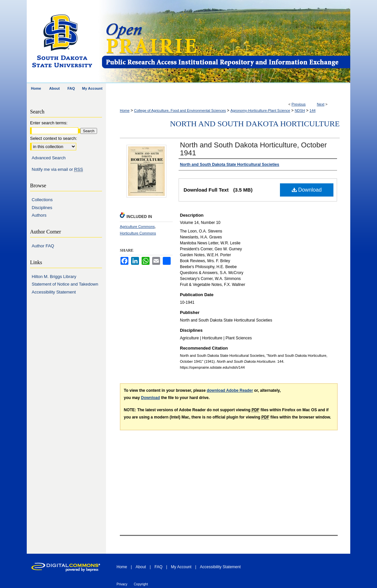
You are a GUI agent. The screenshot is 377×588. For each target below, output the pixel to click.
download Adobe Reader (230, 390)
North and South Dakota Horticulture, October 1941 (253, 149)
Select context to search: (53, 138)
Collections (42, 200)
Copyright (141, 584)
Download (307, 190)
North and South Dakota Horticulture (255, 124)
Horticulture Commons (138, 233)
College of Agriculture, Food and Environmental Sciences (180, 110)
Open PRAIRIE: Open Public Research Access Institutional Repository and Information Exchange (226, 42)
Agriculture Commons (137, 227)
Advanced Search (49, 158)
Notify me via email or (57, 170)
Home (125, 110)
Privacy (122, 584)
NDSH (300, 110)
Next (321, 104)
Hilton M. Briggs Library (54, 277)
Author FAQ (43, 246)
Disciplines (42, 208)
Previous (299, 104)
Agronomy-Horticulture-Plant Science (260, 110)
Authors (39, 215)
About (141, 567)
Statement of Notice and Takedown (65, 284)
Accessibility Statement (54, 292)
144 (313, 110)
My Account (181, 567)
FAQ (158, 567)
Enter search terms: (49, 123)
